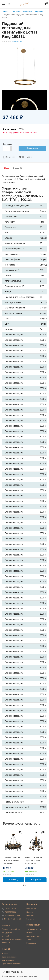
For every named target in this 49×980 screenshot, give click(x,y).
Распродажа (31, 943)
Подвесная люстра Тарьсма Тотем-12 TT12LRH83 (11, 860)
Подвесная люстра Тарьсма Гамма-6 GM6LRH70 (34, 860)
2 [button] (26, 885)
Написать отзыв (18, 42)
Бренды (5, 953)
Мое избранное (8, 960)
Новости (30, 912)
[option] (13, 855)
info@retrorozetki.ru (12, 915)
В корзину (13, 880)
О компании (31, 909)
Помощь (30, 933)
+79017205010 (10, 909)
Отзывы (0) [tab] (17, 168)
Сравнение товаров (10, 957)
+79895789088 (10, 912)
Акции (29, 940)
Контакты (30, 919)
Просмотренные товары (11, 964)
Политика (30, 915)
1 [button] (23, 885)
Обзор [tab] (6, 168)
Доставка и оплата (34, 929)
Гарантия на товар (34, 936)
